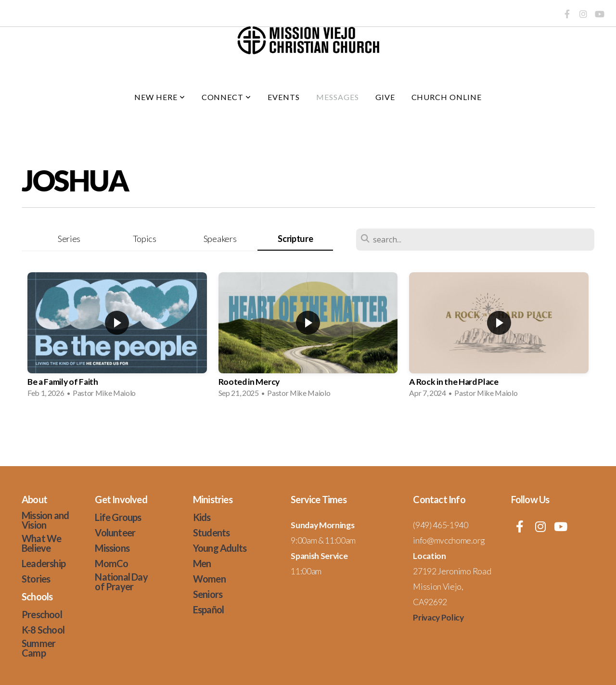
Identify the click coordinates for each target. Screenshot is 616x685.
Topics (145, 239)
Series (69, 239)
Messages (338, 97)
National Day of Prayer (121, 582)
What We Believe (41, 543)
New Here (160, 97)
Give (385, 97)
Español (208, 609)
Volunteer (115, 533)
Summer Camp (38, 648)
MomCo (111, 563)
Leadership (44, 563)
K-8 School (43, 630)
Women (209, 579)
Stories (36, 579)
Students (212, 533)
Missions (112, 548)
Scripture (295, 239)
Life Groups (118, 517)
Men (202, 563)
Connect (227, 97)
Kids (202, 517)
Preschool (42, 614)
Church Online (447, 97)
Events (284, 97)
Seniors (208, 594)
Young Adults (220, 548)
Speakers (220, 239)
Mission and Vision (45, 520)
